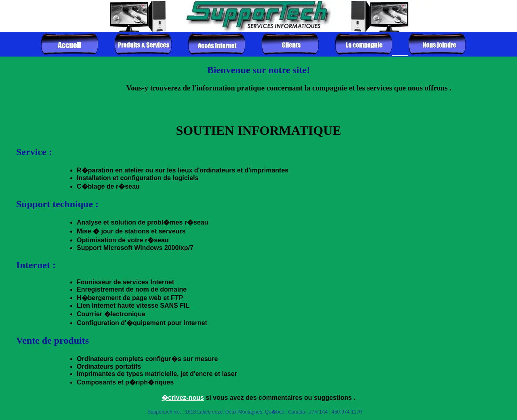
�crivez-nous (183, 398)
